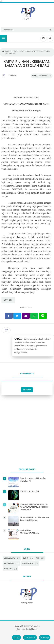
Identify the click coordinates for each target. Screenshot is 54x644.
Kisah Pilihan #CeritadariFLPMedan (29, 532)
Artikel (8, 300)
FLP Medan (19, 339)
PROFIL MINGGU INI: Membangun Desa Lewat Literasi (34, 519)
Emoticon (27, 390)
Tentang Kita (28, 563)
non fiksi (8, 569)
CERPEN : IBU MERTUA (29, 491)
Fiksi (38, 558)
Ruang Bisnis (10, 563)
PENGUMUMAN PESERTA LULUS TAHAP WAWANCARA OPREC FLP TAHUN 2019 (34, 507)
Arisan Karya (10, 558)
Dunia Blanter (31, 629)
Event (26, 558)
